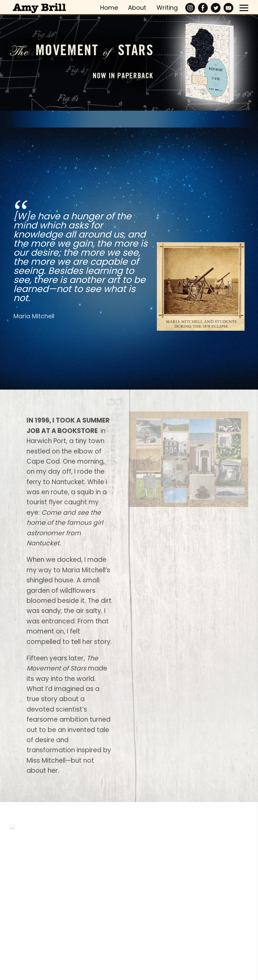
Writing (167, 8)
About (137, 8)
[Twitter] (216, 8)
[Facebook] (203, 8)
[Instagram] (190, 8)
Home (109, 8)
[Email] (228, 8)
